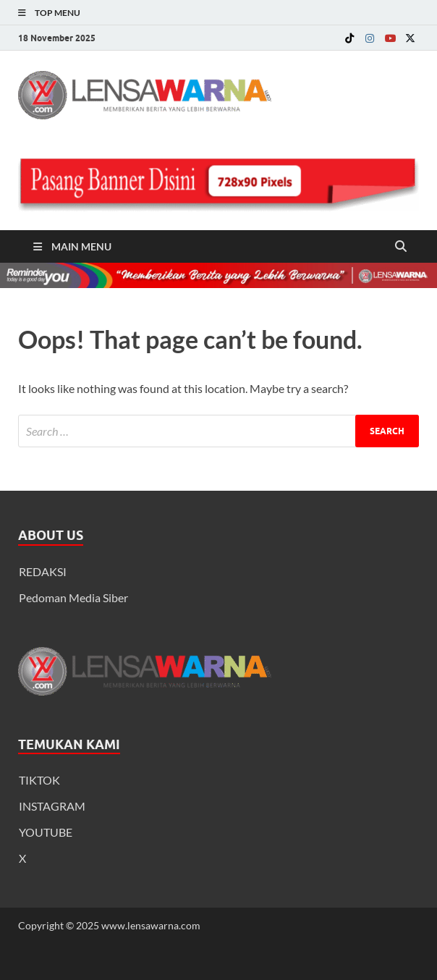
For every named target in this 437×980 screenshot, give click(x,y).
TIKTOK (39, 780)
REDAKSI (43, 571)
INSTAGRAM (52, 806)
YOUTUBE (46, 832)
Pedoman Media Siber (73, 597)
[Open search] (401, 247)
